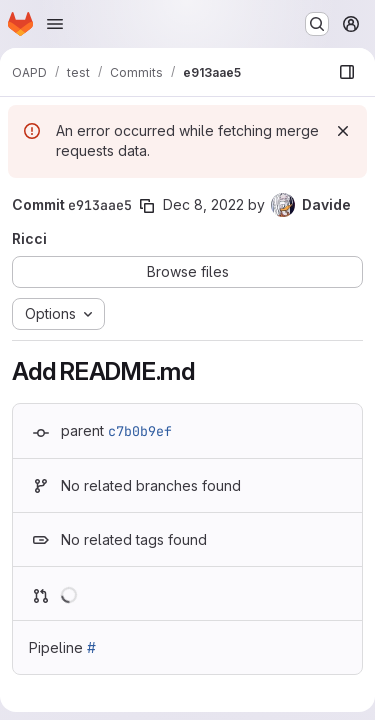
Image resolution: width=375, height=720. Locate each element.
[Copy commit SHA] (147, 206)
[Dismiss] (343, 131)
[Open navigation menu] (55, 24)
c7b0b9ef (140, 431)
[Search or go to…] (317, 24)
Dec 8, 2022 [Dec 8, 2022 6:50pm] (203, 204)
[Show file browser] (347, 72)
